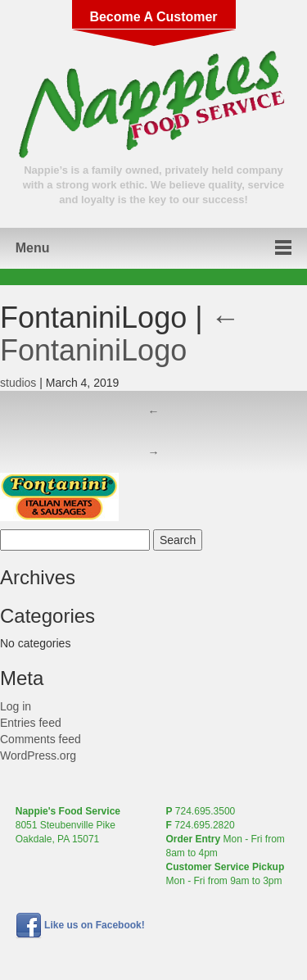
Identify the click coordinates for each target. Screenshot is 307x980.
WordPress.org (38, 755)
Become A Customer (153, 17)
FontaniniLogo (120, 334)
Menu (33, 248)
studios (18, 383)
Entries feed (31, 723)
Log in (16, 706)
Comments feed (41, 739)
